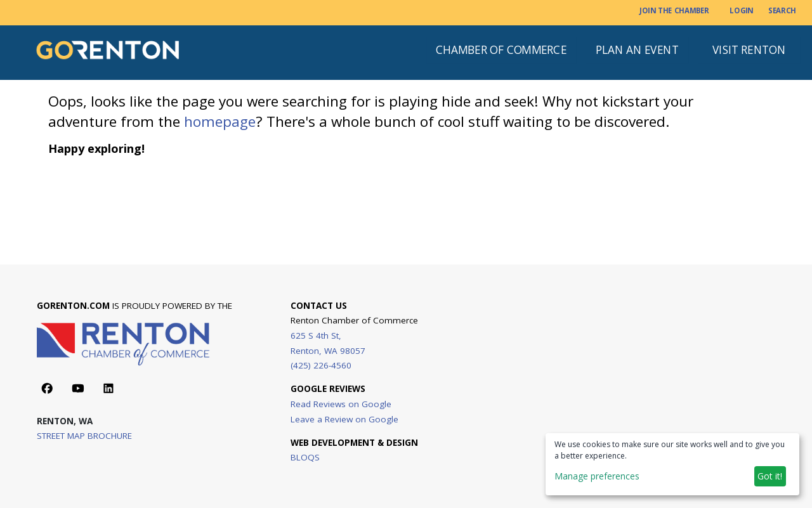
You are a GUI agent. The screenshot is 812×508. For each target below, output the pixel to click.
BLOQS (305, 457)
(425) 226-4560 (321, 365)
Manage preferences (597, 476)
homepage (220, 121)
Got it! (770, 476)
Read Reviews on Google (341, 404)
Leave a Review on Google (344, 419)
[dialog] (672, 464)
